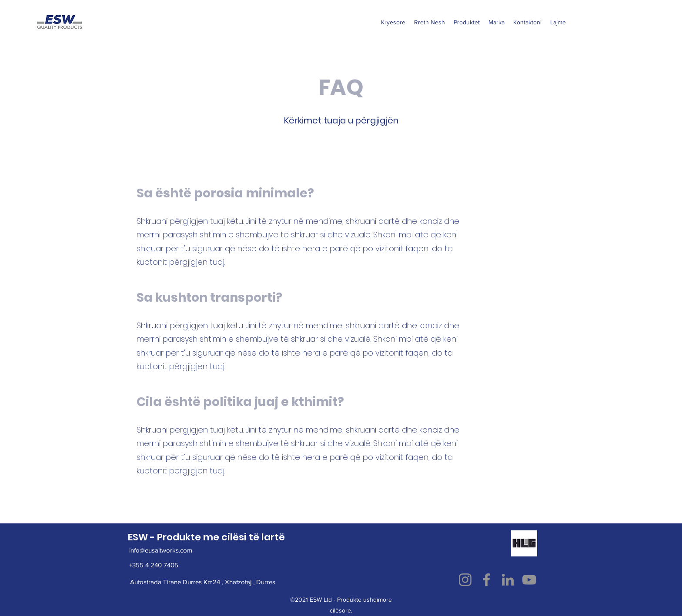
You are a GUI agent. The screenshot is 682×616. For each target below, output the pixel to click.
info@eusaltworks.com (161, 550)
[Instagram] (465, 580)
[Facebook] (486, 580)
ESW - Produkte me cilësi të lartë (206, 537)
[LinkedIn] (508, 580)
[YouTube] (529, 580)
